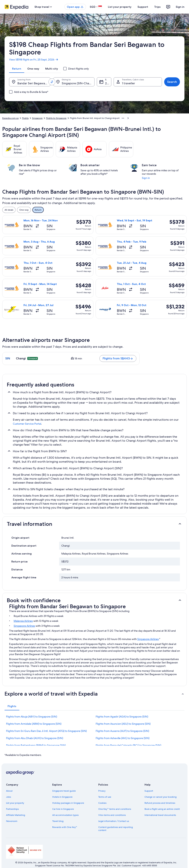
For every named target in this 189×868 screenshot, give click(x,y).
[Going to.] (74, 82)
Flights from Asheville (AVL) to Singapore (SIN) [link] (123, 738)
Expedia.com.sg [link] (10, 118)
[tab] (17, 69)
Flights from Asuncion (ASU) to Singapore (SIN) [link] (123, 724)
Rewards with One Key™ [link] (65, 827)
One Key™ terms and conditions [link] (115, 809)
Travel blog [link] (58, 821)
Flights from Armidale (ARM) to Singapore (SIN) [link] (34, 724)
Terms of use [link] (105, 797)
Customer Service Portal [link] (27, 424)
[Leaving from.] (30, 82)
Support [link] (149, 791)
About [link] (9, 791)
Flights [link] (25, 118)
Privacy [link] (102, 791)
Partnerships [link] (12, 809)
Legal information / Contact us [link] (114, 821)
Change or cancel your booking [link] (160, 797)
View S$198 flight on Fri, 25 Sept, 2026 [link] (34, 60)
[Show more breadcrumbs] (123, 118)
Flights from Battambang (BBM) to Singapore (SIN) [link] (36, 745)
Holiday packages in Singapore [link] (68, 803)
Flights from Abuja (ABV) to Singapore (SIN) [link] (32, 717)
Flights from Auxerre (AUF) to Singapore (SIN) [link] (122, 731)
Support (143, 7)
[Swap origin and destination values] (52, 82)
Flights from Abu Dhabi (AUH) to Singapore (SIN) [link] (35, 738)
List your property (120, 7)
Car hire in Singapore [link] (63, 809)
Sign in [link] (146, 178)
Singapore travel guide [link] (64, 791)
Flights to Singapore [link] (56, 118)
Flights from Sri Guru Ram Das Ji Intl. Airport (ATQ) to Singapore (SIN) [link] (46, 731)
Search (172, 82)
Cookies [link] (102, 803)
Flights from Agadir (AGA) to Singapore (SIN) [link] (122, 717)
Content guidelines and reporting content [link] (116, 829)
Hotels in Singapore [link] (62, 797)
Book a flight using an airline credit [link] (162, 809)
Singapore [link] (37, 118)
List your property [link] (15, 803)
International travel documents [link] (160, 815)
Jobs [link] (9, 797)
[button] (94, 524)
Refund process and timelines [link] (160, 803)
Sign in (180, 7)
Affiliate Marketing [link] (16, 815)
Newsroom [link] (12, 821)
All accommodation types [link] (65, 815)
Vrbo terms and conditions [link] (112, 815)
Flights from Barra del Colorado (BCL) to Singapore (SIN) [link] (128, 745)
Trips (157, 7)
